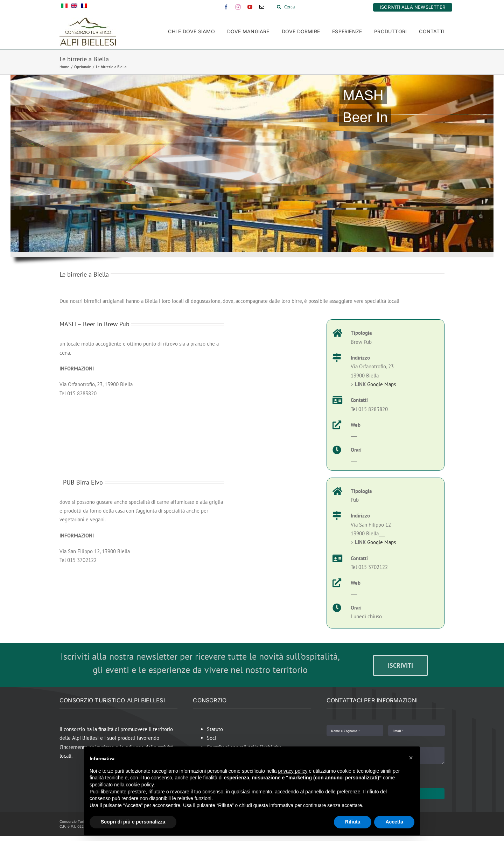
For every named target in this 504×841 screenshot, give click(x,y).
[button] (411, 758)
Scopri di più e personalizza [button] (133, 822)
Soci (212, 738)
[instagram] (238, 7)
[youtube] (250, 7)
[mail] (262, 7)
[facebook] (226, 7)
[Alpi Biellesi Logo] (88, 20)
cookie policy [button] (140, 785)
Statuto (215, 729)
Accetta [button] (394, 822)
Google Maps (381, 384)
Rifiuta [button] (353, 822)
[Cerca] (312, 7)
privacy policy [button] (293, 771)
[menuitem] (64, 7)
